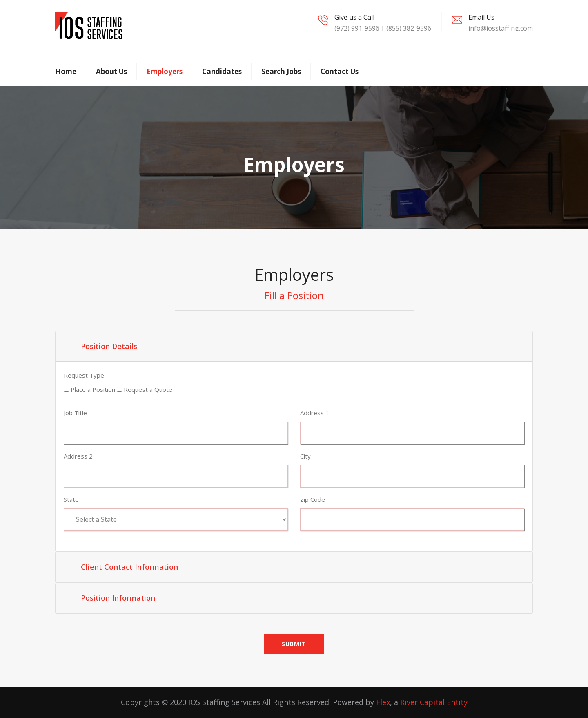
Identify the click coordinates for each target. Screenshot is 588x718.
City (305, 456)
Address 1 (315, 413)
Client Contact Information (129, 567)
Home (66, 71)
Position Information (118, 598)
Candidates (222, 71)
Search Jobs (281, 71)
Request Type (84, 375)
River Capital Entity (434, 702)
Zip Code (313, 499)
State (71, 499)
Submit (294, 644)
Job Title (75, 413)
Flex (383, 702)
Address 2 (78, 456)
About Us (111, 71)
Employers (165, 71)
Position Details (109, 346)
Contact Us (340, 71)
